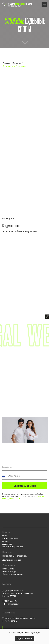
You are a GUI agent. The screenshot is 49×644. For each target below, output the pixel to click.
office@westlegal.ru (11, 604)
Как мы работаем (10, 539)
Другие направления (12, 560)
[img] (44, 5)
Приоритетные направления (15, 556)
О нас (5, 536)
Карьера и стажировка (13, 574)
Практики (17, 63)
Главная (6, 63)
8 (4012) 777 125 (10, 601)
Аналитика (7, 544)
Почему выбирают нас (13, 547)
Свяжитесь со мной (25, 486)
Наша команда (9, 572)
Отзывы (6, 541)
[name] (25, 467)
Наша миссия (8, 569)
